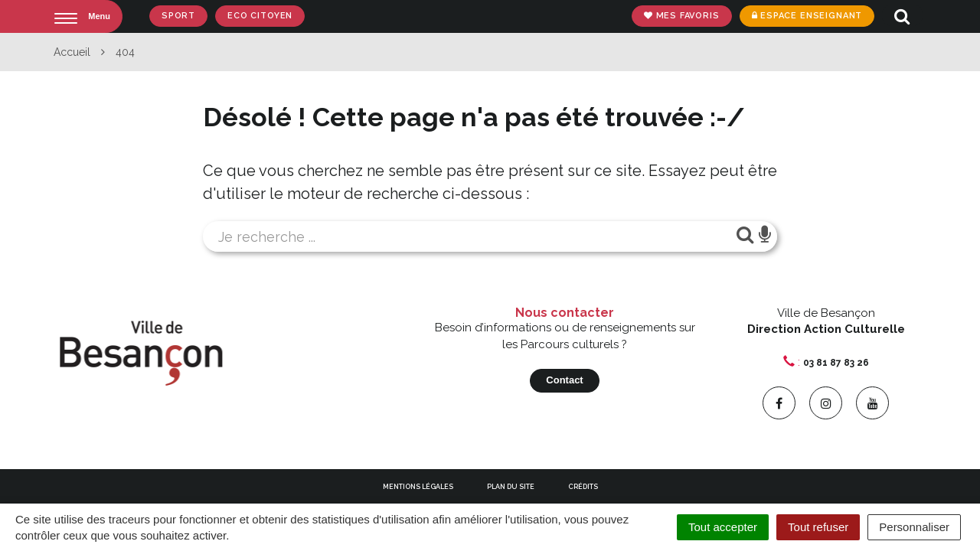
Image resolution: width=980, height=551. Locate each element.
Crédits (583, 487)
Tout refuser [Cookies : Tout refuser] (818, 527)
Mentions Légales (418, 487)
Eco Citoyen (260, 16)
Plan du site (511, 487)
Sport (178, 16)
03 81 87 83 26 (836, 363)
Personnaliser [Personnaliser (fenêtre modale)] (914, 527)
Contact (564, 380)
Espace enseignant (807, 16)
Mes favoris (682, 16)
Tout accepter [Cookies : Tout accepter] (723, 527)
